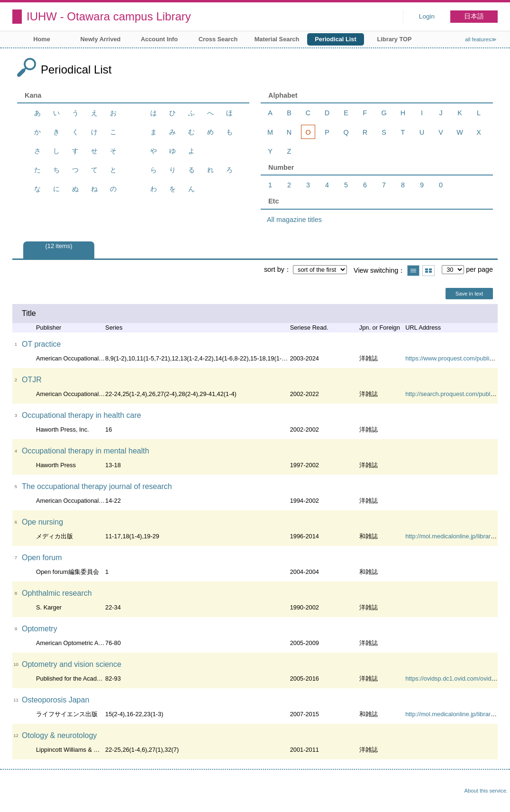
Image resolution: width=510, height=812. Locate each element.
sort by (274, 269)
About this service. (486, 791)
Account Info (159, 39)
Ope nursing (42, 522)
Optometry (40, 629)
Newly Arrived (101, 39)
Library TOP (394, 39)
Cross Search (218, 39)
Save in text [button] (469, 294)
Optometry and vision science (72, 664)
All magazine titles (294, 220)
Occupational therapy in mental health (86, 451)
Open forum (42, 558)
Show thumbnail (428, 271)
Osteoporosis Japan (55, 700)
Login (427, 16)
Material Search (277, 39)
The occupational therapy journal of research (97, 486)
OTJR (32, 380)
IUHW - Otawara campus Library (109, 16)
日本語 (474, 16)
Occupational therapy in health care (82, 415)
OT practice (41, 344)
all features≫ (481, 39)
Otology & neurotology (59, 735)
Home (42, 39)
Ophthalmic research (57, 593)
